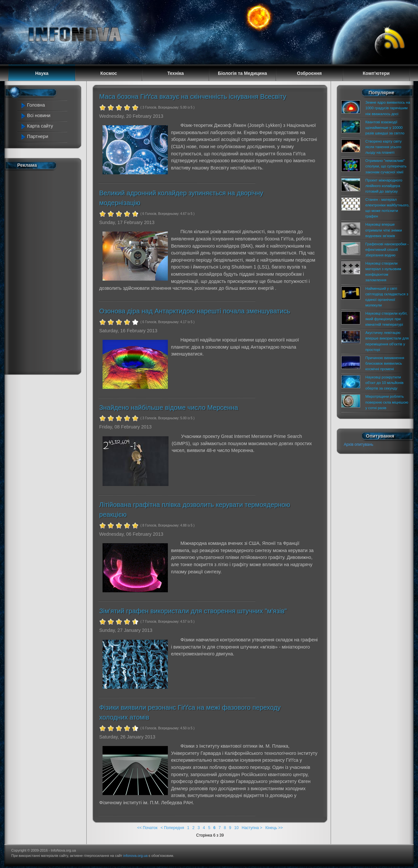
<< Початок (147, 828)
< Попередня (172, 828)
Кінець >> (274, 828)
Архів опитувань (359, 444)
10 (236, 828)
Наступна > (252, 828)
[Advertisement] (46, 271)
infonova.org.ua (136, 856)
